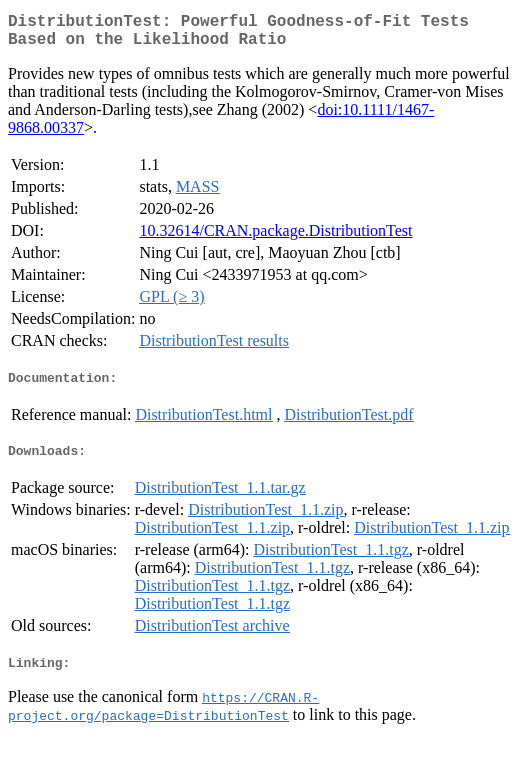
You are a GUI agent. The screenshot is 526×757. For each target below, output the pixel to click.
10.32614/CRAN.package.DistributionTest (275, 238)
